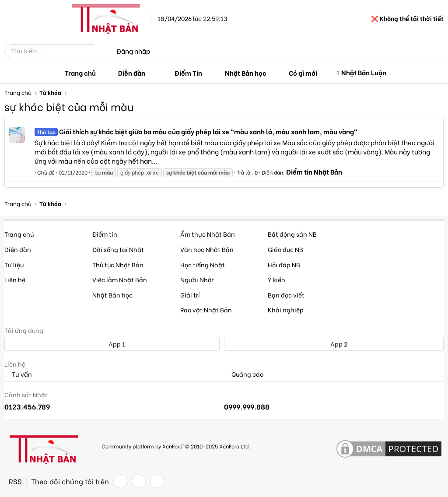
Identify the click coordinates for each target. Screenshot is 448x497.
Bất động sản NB (292, 234)
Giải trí (190, 295)
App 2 (334, 344)
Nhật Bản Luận (364, 72)
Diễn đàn (132, 73)
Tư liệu (14, 264)
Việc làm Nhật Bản (120, 279)
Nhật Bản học (246, 73)
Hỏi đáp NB (284, 264)
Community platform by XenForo (176, 446)
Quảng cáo (244, 374)
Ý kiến (276, 279)
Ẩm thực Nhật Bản (208, 234)
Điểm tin (105, 234)
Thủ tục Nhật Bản (118, 264)
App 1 (112, 344)
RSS (15, 481)
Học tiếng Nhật (203, 264)
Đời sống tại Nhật (118, 249)
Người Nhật (197, 279)
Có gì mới (303, 73)
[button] (152, 73)
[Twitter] (139, 481)
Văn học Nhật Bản (207, 249)
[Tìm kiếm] (56, 51)
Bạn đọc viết (286, 295)
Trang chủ (80, 73)
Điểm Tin (188, 73)
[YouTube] (157, 481)
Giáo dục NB (285, 249)
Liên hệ (15, 279)
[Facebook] (120, 481)
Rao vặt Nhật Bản (206, 310)
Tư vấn (18, 374)
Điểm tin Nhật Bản (314, 171)
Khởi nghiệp (286, 310)
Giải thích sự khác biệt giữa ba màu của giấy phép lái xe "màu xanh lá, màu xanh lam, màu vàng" (196, 131)
